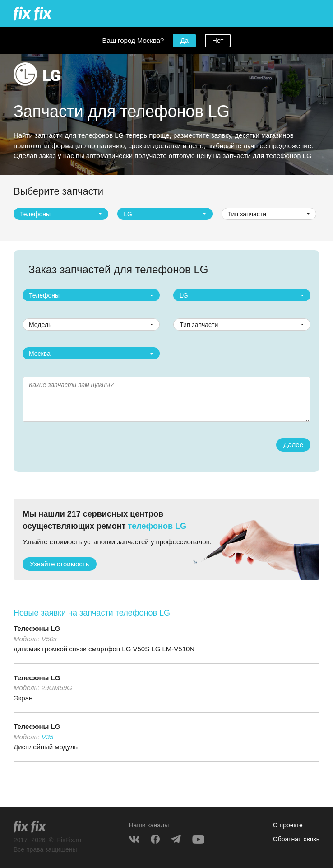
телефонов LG (157, 526)
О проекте (288, 825)
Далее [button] (293, 445)
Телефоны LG (37, 628)
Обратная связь (296, 839)
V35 (48, 737)
